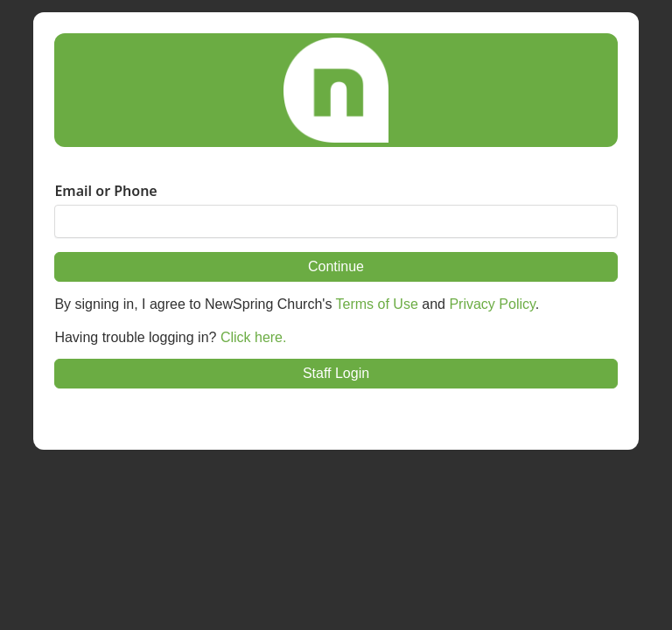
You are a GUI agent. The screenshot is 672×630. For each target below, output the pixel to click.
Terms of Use (377, 304)
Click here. (254, 337)
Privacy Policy (492, 304)
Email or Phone (105, 191)
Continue (336, 266)
